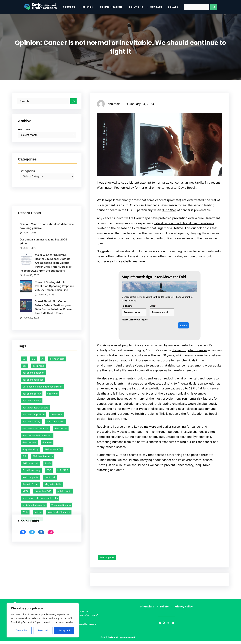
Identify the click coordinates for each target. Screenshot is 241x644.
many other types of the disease (151, 396)
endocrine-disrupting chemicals (164, 406)
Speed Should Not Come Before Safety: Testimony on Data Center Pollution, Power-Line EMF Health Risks (54, 401)
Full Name (127, 307)
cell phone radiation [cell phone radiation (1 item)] (33, 529)
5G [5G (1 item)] (24, 508)
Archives (24, 129)
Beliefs (164, 610)
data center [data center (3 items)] (61, 578)
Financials (147, 610)
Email (153, 307)
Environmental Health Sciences (44, 7)
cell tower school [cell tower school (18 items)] (55, 571)
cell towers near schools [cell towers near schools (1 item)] (35, 578)
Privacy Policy (184, 610)
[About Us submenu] (76, 7)
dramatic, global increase (189, 352)
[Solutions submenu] (144, 7)
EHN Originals (107, 560)
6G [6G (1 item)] (34, 508)
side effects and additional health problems (184, 224)
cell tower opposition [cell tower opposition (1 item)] (34, 564)
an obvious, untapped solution (170, 439)
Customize (21, 630)
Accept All (64, 630)
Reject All (43, 630)
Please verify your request (136, 321)
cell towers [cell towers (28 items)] (57, 564)
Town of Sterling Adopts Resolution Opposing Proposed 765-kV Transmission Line (55, 379)
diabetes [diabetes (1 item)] (47, 592)
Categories (27, 197)
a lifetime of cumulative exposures (143, 372)
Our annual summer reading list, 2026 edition (43, 335)
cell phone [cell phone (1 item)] (38, 515)
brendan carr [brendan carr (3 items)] (57, 508)
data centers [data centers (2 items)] (29, 592)
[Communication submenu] (123, 7)
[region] (43, 620)
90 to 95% (169, 211)
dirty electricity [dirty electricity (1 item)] (30, 599)
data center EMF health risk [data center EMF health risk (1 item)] (37, 585)
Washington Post (109, 188)
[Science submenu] (94, 7)
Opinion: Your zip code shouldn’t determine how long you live (47, 319)
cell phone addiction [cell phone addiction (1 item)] (33, 522)
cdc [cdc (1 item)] (25, 515)
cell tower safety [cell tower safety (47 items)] (31, 571)
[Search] (214, 7)
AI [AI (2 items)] (43, 508)
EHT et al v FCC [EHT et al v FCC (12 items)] (53, 599)
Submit (183, 327)
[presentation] (147, 330)
